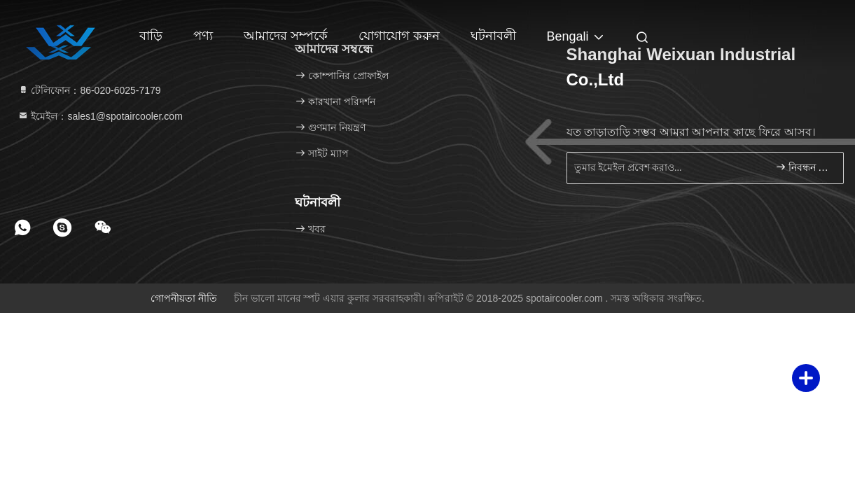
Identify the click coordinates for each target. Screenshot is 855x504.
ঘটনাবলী (493, 36)
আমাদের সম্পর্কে (286, 36)
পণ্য (203, 36)
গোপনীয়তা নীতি (184, 298)
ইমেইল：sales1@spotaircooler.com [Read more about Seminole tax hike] (100, 116)
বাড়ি (151, 36)
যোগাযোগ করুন (399, 36)
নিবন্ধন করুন (804, 167)
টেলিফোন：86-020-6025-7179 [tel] (89, 90)
